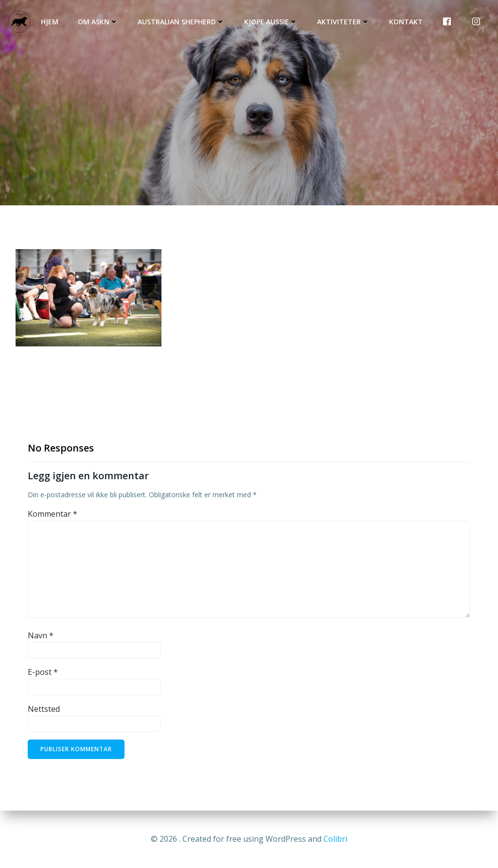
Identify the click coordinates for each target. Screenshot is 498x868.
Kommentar (53, 514)
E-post (43, 672)
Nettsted (44, 709)
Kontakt (406, 22)
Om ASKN (98, 22)
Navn (41, 635)
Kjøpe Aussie (271, 22)
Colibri (335, 839)
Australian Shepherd (181, 22)
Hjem (50, 22)
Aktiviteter (343, 22)
